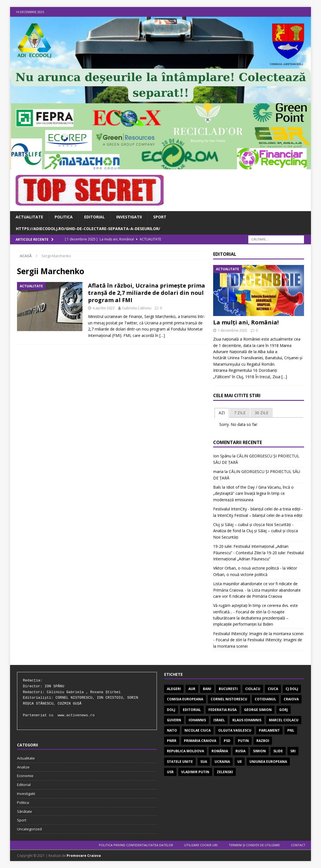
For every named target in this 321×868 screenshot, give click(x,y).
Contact (298, 845)
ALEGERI (174, 689)
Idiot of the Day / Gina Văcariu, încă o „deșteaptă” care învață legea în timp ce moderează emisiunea (253, 493)
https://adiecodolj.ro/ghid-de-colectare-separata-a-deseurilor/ (88, 229)
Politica (64, 217)
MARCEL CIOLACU (284, 720)
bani (207, 689)
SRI (293, 751)
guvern (174, 720)
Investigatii (129, 217)
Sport (160, 217)
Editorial (94, 217)
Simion (259, 751)
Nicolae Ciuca (198, 730)
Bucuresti (228, 689)
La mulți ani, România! (246, 322)
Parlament (269, 730)
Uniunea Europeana (268, 762)
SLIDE (278, 751)
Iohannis (197, 720)
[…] (162, 335)
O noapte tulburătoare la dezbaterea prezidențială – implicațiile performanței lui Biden (251, 618)
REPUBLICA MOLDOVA (185, 751)
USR (170, 772)
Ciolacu (253, 689)
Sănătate (25, 811)
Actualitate (29, 217)
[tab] (222, 413)
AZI (222, 413)
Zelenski (225, 772)
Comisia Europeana (185, 699)
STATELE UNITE (180, 762)
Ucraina (222, 762)
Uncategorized (29, 829)
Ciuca (273, 689)
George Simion (258, 710)
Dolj (171, 710)
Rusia (240, 751)
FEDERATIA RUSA (222, 710)
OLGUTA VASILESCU (235, 730)
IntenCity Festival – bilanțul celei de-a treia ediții (260, 515)
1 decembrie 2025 (232, 330)
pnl (291, 730)
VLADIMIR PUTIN (195, 772)
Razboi (263, 741)
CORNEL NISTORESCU (229, 699)
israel (219, 720)
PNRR (172, 741)
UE (240, 762)
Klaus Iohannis (247, 720)
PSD (227, 741)
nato (172, 730)
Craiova (291, 699)
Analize (23, 767)
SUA (204, 762)
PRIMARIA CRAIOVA (200, 741)
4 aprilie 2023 (104, 308)
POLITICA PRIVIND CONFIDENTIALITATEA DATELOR (136, 845)
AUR (192, 689)
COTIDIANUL (265, 699)
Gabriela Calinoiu (137, 308)
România (220, 751)
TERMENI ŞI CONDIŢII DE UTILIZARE (254, 845)
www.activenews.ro (76, 715)
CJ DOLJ (292, 689)
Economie (25, 776)
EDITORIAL (192, 710)
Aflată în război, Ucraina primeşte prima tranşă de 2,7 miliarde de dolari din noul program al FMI (147, 293)
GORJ (284, 710)
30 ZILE (262, 413)
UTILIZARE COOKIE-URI (201, 845)
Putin (243, 741)
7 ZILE (240, 413)
